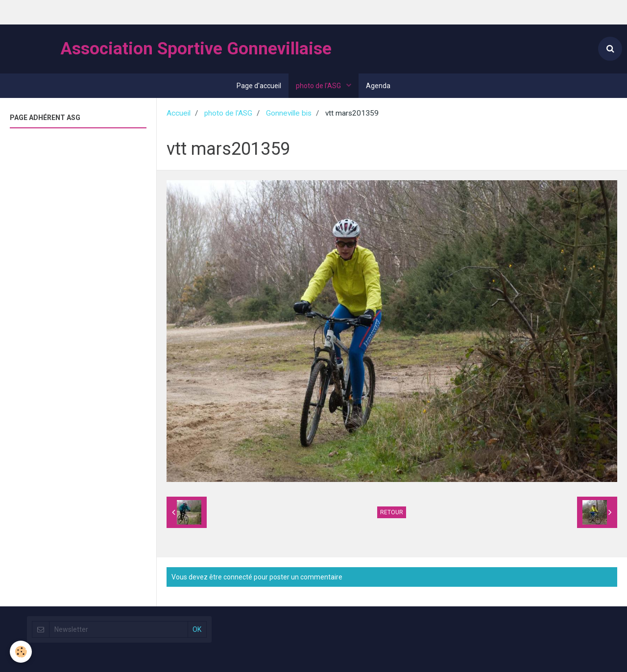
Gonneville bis (289, 113)
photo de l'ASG (319, 86)
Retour (392, 512)
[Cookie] (21, 652)
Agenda (378, 86)
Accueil (179, 113)
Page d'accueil (259, 86)
